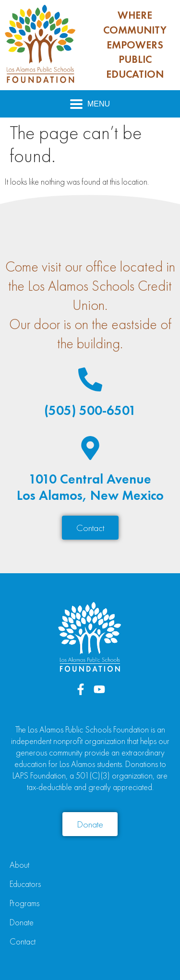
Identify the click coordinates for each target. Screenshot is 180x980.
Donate (22, 922)
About (19, 865)
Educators (25, 884)
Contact (23, 941)
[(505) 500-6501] (90, 379)
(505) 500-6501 (90, 410)
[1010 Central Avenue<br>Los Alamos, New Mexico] (90, 448)
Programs (24, 903)
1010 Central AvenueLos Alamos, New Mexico (90, 487)
